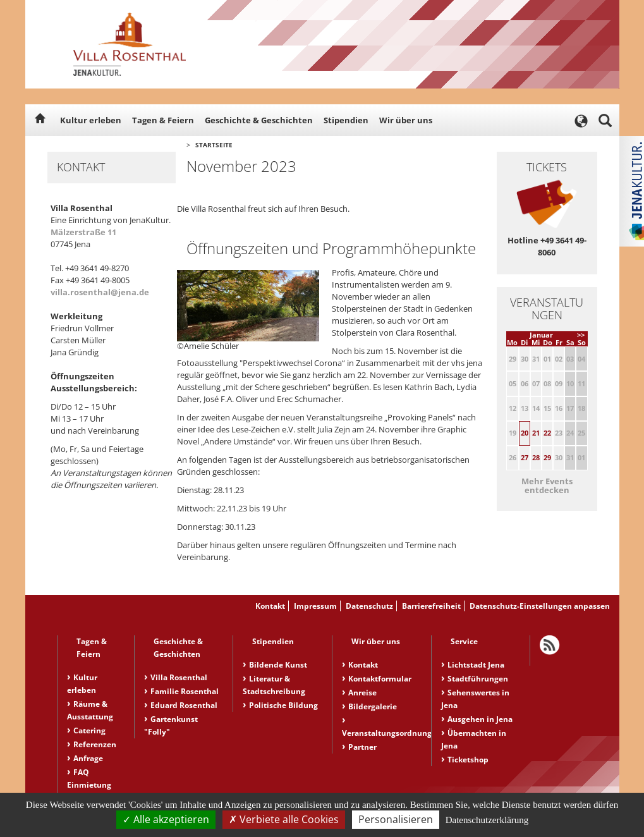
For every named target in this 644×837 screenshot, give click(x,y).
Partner (362, 747)
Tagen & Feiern (163, 120)
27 (525, 457)
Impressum (315, 606)
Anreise (362, 693)
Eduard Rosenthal (184, 705)
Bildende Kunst (278, 665)
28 (536, 457)
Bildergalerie (373, 706)
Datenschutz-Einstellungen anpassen (540, 606)
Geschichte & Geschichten (259, 120)
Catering (89, 730)
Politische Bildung (283, 705)
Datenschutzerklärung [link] (487, 820)
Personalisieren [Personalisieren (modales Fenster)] (396, 819)
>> (581, 335)
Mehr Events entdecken (547, 486)
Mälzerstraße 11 (83, 232)
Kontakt (270, 606)
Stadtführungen (478, 679)
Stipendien (346, 120)
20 (525, 433)
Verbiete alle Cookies (284, 819)
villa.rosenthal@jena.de (100, 292)
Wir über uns (406, 120)
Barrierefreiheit (431, 606)
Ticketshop (468, 760)
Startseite (214, 145)
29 (547, 457)
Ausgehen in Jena (480, 719)
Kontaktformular (380, 679)
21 (536, 433)
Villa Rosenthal (179, 677)
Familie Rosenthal (185, 691)
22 (547, 433)
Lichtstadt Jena (476, 665)
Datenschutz (369, 606)
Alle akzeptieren (166, 819)
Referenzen (95, 744)
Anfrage (88, 758)
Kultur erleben (91, 120)
